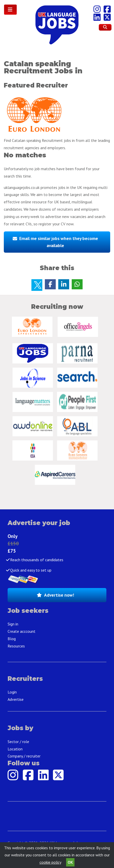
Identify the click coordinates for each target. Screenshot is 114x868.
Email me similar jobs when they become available (59, 242)
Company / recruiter (24, 756)
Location (15, 749)
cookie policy (50, 862)
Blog (12, 639)
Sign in (13, 624)
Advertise (16, 699)
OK (70, 862)
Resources (16, 646)
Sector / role (18, 742)
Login (12, 692)
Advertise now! (59, 595)
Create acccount (22, 631)
